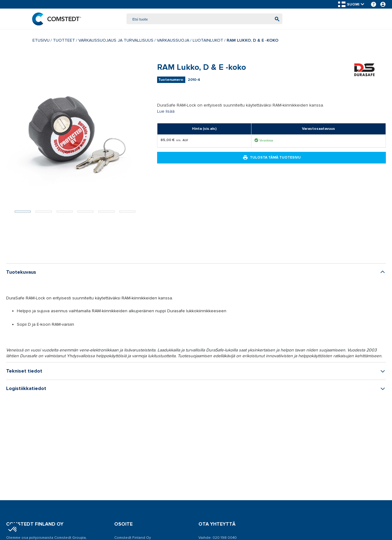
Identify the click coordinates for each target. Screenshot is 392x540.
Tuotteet (64, 41)
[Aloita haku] (276, 19)
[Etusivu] (57, 19)
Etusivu (41, 41)
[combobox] (205, 19)
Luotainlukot (208, 41)
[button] (352, 4)
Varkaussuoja (173, 41)
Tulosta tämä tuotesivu (272, 158)
